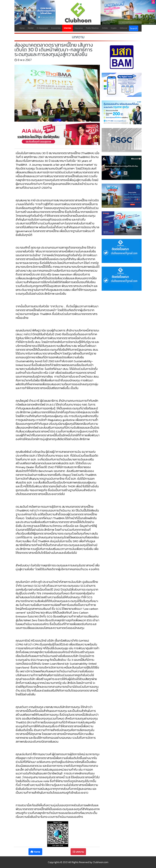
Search (134, 28)
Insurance (79, 28)
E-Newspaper (42, 28)
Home (22, 28)
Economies (56, 28)
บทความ (78, 852)
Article (105, 28)
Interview (68, 28)
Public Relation (92, 28)
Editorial (124, 28)
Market (31, 28)
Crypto (114, 28)
